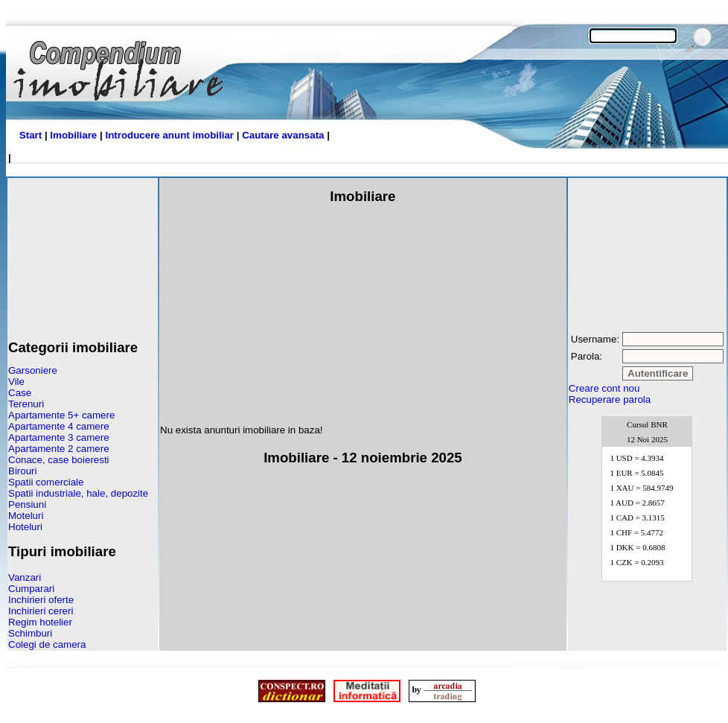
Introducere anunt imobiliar (169, 135)
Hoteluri (25, 527)
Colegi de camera (47, 644)
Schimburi (30, 633)
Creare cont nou (604, 388)
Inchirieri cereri (41, 611)
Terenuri (26, 404)
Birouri (23, 471)
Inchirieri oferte (41, 600)
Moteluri (26, 516)
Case (20, 393)
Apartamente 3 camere (59, 437)
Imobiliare (73, 135)
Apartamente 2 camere (59, 449)
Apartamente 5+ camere (61, 415)
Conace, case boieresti (59, 460)
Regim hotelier (40, 622)
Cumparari (31, 589)
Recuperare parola (610, 399)
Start (31, 135)
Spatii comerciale (46, 482)
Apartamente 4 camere (59, 426)
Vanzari (25, 577)
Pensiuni (27, 504)
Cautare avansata (283, 135)
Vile (16, 382)
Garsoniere (33, 370)
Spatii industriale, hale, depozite (78, 493)
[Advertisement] (83, 253)
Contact (298, 146)
